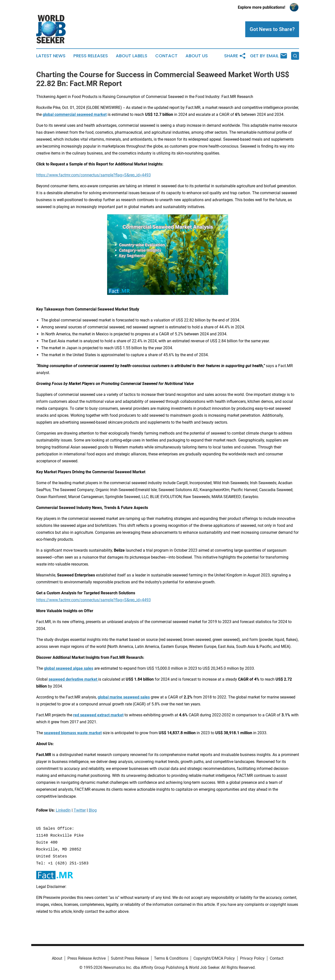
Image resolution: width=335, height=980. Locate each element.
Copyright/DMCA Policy (214, 958)
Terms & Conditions (171, 958)
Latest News (51, 56)
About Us (197, 56)
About (57, 958)
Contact (166, 56)
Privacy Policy (252, 958)
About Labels (132, 56)
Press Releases (91, 56)
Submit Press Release (130, 958)
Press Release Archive (87, 958)
